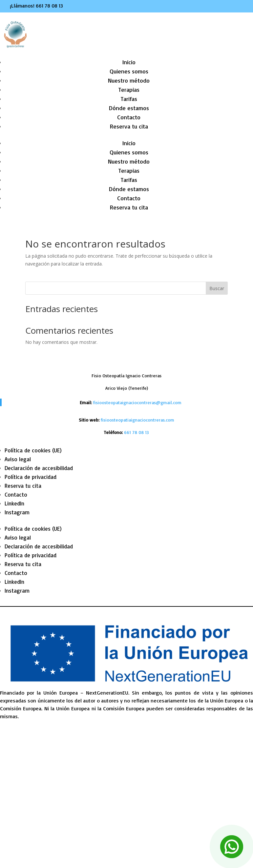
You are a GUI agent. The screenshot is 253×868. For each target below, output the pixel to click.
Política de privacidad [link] (31, 477)
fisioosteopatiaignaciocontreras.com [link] (137, 420)
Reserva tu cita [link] (129, 126)
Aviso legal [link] (18, 459)
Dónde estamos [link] (129, 108)
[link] (137, 432)
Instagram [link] (17, 512)
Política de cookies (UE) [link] (33, 450)
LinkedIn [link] (14, 503)
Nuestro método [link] (129, 80)
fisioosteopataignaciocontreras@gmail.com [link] (137, 402)
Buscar (217, 288)
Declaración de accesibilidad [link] (39, 468)
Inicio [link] (129, 62)
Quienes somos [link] (129, 71)
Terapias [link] (129, 89)
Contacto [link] (129, 117)
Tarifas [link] (129, 99)
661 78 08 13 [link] (49, 6)
